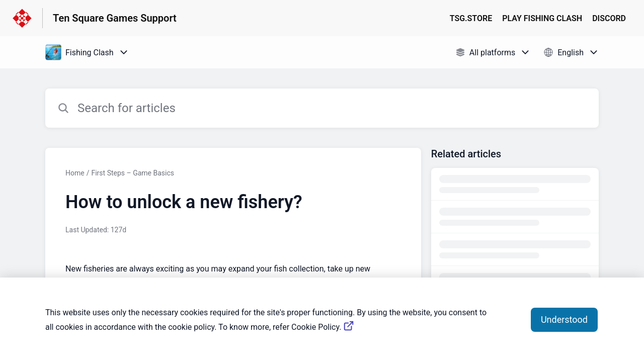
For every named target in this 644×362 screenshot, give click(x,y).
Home (75, 173)
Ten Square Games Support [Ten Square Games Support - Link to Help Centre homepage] (115, 18)
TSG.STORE (471, 18)
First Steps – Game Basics (133, 173)
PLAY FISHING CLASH (542, 18)
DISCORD (609, 18)
